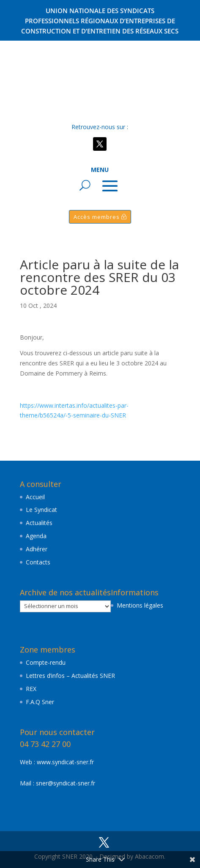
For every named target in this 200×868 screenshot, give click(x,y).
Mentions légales (140, 605)
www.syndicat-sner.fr (65, 762)
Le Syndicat (41, 510)
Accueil (35, 497)
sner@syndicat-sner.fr (66, 783)
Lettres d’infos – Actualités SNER (70, 676)
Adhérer (37, 549)
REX (31, 689)
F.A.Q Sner (40, 702)
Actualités (39, 523)
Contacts (38, 562)
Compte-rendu (46, 662)
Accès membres (97, 217)
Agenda (36, 536)
